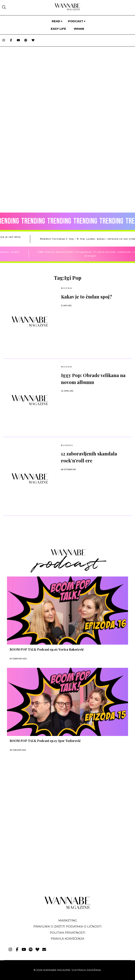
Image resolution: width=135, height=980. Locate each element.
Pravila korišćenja (67, 939)
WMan (79, 29)
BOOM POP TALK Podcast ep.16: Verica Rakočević (47, 649)
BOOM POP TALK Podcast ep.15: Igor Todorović (45, 741)
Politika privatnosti (68, 933)
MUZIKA (67, 288)
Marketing (68, 920)
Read (56, 21)
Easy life (58, 29)
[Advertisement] (31, 864)
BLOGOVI (67, 445)
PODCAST (76, 21)
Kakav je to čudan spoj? (87, 297)
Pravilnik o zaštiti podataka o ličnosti (67, 926)
